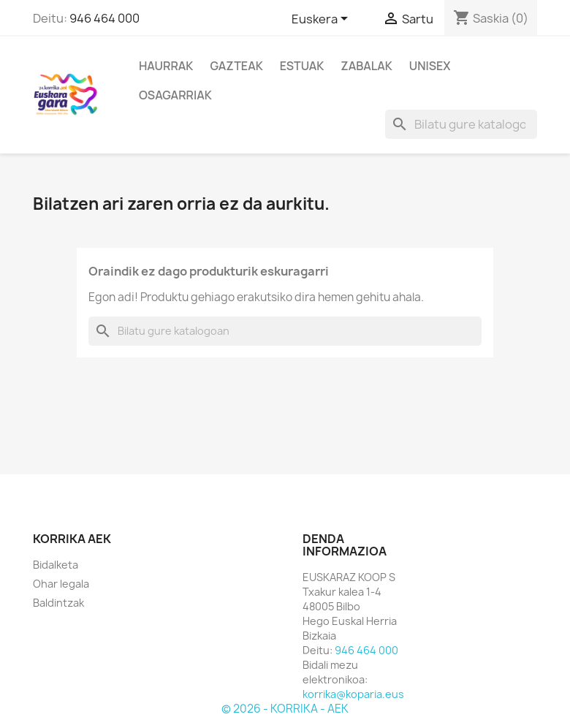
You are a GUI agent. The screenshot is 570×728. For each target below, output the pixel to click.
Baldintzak (58, 603)
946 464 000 (104, 18)
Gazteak (236, 66)
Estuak (302, 66)
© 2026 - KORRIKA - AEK (285, 709)
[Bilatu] (461, 124)
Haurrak (166, 66)
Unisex (430, 66)
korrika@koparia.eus (353, 694)
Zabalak (366, 66)
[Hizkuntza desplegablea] (322, 20)
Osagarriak (175, 95)
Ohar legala (61, 584)
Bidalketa (56, 565)
